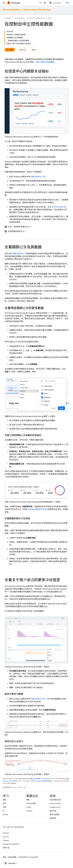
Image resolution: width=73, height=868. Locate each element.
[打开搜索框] (40, 3)
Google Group (55, 807)
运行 (50, 18)
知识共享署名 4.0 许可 (39, 779)
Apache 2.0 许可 (8, 781)
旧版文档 (53, 818)
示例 (4, 807)
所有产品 (6, 848)
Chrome (6, 837)
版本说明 (53, 811)
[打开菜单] (4, 3)
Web (34, 50)
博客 (28, 800)
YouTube (29, 811)
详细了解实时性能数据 (45, 62)
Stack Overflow (55, 803)
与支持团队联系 (55, 800)
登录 (68, 3)
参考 (4, 803)
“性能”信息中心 (37, 177)
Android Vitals (58, 207)
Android (22, 50)
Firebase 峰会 (31, 803)
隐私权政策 (12, 857)
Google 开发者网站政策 (44, 781)
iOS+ (11, 50)
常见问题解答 (54, 815)
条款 (4, 857)
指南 (4, 800)
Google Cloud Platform (11, 844)
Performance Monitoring (37, 10)
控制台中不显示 (38, 509)
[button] (36, 227)
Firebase (8, 18)
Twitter (29, 807)
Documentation (11, 10)
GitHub (5, 815)
